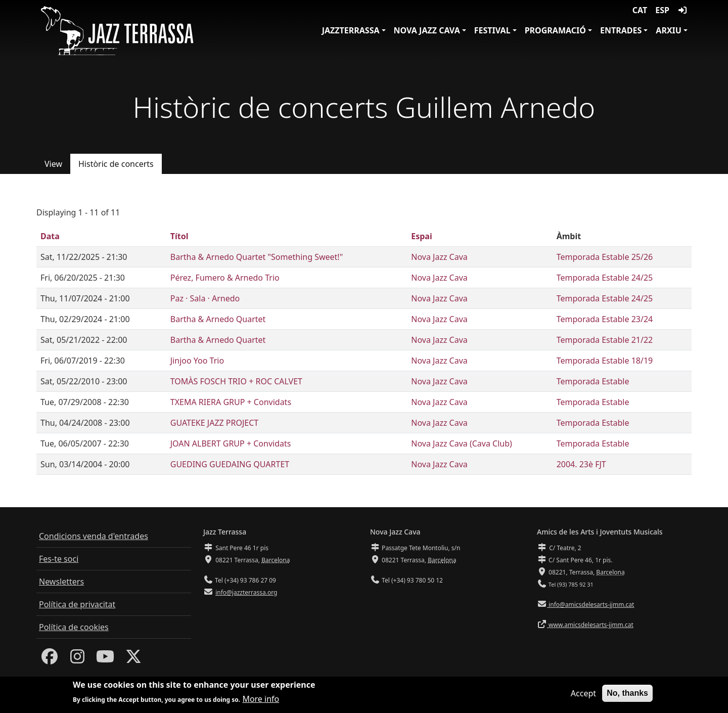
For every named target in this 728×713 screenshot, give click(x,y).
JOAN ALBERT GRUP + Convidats (231, 443)
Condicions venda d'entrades (94, 536)
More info (261, 702)
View (53, 164)
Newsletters (61, 582)
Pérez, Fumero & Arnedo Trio (225, 278)
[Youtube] (105, 659)
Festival (492, 30)
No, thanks (627, 696)
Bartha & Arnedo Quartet (218, 319)
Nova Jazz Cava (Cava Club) (462, 443)
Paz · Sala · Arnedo (205, 298)
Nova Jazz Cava (427, 30)
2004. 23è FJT (581, 464)
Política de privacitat (77, 604)
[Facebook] (50, 659)
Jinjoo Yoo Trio (197, 361)
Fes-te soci (59, 559)
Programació (555, 30)
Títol (179, 236)
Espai (421, 236)
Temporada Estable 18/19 (605, 361)
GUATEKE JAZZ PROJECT (215, 423)
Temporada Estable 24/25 (605, 278)
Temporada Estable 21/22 (605, 340)
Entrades (621, 30)
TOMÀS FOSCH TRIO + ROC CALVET (236, 381)
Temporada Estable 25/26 (605, 257)
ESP (662, 10)
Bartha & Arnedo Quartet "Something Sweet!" (257, 257)
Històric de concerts (116, 164)
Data (50, 236)
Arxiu (669, 30)
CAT (640, 10)
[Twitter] (133, 659)
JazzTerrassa (351, 30)
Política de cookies (74, 627)
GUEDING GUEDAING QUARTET (230, 464)
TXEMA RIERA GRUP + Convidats (231, 402)
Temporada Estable (593, 381)
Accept (583, 696)
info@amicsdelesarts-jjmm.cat (590, 605)
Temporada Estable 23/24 (605, 319)
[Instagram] (77, 659)
